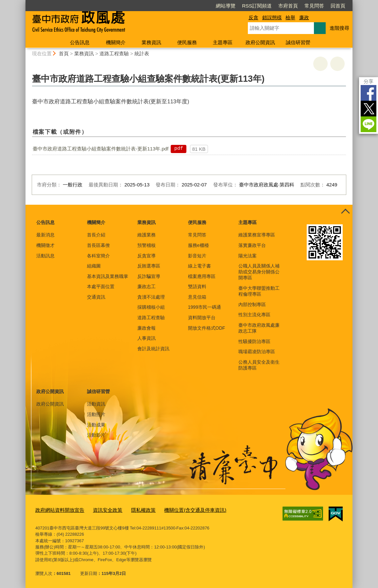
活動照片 (96, 414)
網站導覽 (226, 6)
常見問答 (314, 6)
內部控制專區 (252, 304)
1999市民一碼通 (205, 307)
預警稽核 (146, 245)
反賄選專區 (149, 266)
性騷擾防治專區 (254, 341)
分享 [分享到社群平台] (369, 81)
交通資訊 (96, 297)
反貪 (253, 17)
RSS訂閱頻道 (257, 6)
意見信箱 (197, 297)
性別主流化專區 (254, 315)
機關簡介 (116, 42)
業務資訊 (151, 42)
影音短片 (197, 256)
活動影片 (96, 435)
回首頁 (338, 6)
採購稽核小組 (151, 307)
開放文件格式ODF (207, 328)
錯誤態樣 (272, 17)
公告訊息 (80, 42)
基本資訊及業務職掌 (108, 276)
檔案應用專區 (202, 276)
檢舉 (290, 17)
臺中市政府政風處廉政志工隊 (259, 328)
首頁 (64, 53)
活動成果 (96, 425)
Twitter (369, 109)
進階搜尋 (339, 28)
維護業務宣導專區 (257, 235)
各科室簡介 (98, 256)
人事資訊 (146, 338)
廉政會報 (146, 328)
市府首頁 (288, 6)
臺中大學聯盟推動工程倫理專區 (259, 291)
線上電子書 (199, 266)
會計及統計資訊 (153, 349)
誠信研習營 (298, 42)
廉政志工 (146, 286)
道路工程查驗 (114, 53)
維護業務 (146, 235)
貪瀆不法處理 (151, 297)
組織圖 (94, 266)
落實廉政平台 (252, 245)
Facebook (369, 93)
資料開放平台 (202, 318)
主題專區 (223, 42)
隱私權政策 (131, 510)
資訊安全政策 (99, 510)
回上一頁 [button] (337, 64)
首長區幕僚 (98, 245)
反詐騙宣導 (149, 276)
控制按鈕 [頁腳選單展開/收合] (345, 212)
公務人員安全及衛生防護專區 (259, 365)
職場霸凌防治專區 (257, 352)
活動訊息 (45, 256)
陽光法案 (248, 256)
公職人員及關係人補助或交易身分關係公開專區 (259, 272)
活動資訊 (96, 404)
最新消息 (45, 235)
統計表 (142, 53)
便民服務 (187, 42)
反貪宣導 (146, 256)
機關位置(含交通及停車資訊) (177, 510)
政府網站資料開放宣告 (57, 510)
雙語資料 (197, 286)
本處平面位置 (101, 286)
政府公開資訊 (260, 42)
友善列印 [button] (320, 64)
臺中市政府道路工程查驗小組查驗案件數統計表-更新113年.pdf (101, 149)
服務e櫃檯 (198, 245)
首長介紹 (96, 235)
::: (23, 3)
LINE (369, 124)
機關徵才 (45, 245)
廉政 (304, 17)
